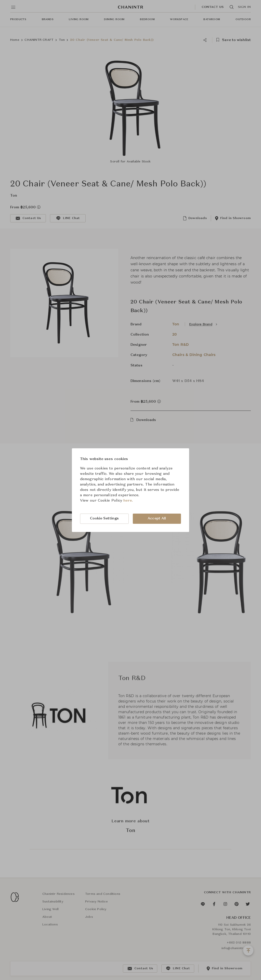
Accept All (157, 518)
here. (128, 501)
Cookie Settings (105, 518)
